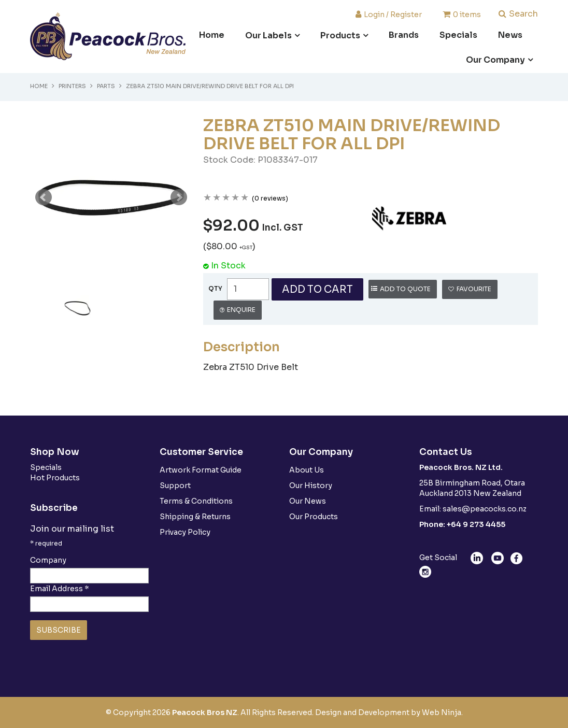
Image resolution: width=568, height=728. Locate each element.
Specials (458, 35)
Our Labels (268, 35)
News (510, 35)
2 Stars (217, 198)
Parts (106, 86)
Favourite (474, 289)
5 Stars (245, 198)
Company (48, 560)
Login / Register (393, 14)
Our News (308, 501)
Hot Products (55, 478)
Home (212, 35)
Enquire (241, 310)
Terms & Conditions (196, 501)
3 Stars (226, 198)
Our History (311, 486)
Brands (404, 35)
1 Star (208, 198)
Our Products (314, 517)
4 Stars (236, 198)
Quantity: (215, 289)
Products (340, 35)
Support (175, 486)
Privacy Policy (185, 532)
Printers (72, 86)
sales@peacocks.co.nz (485, 509)
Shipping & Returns (195, 517)
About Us (307, 470)
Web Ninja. (442, 712)
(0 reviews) (270, 198)
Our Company (495, 60)
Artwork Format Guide (201, 470)
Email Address (60, 589)
